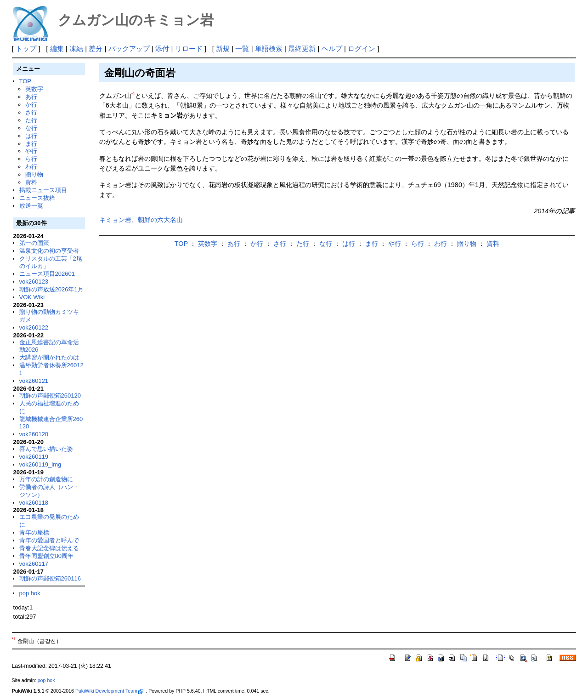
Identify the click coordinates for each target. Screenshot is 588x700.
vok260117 (34, 564)
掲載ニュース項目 (43, 190)
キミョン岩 (115, 220)
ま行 (31, 144)
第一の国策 (34, 243)
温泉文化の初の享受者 (49, 251)
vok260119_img (40, 464)
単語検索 (269, 48)
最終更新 (302, 48)
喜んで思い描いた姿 (46, 449)
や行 (31, 151)
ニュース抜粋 (37, 198)
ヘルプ (332, 48)
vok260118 (34, 503)
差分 (96, 48)
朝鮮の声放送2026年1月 (51, 289)
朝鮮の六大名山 (160, 220)
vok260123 (34, 282)
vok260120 (34, 434)
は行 (31, 136)
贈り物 (34, 174)
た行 (31, 120)
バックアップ (129, 48)
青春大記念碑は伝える (49, 548)
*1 (133, 94)
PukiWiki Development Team (109, 691)
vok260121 (34, 381)
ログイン (362, 48)
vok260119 (34, 457)
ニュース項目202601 (47, 274)
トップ (26, 48)
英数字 (34, 89)
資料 (31, 182)
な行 (31, 128)
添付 (162, 48)
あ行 (31, 97)
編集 (57, 48)
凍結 (76, 48)
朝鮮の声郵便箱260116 (50, 578)
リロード (189, 48)
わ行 (31, 167)
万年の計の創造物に (46, 479)
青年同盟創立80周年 (46, 556)
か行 (31, 105)
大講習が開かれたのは (49, 357)
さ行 (31, 112)
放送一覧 (31, 206)
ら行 (31, 159)
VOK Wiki (32, 297)
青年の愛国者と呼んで (49, 540)
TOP (25, 81)
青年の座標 (34, 532)
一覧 (242, 48)
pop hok (30, 593)
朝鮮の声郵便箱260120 (50, 396)
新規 (223, 48)
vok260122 (34, 327)
